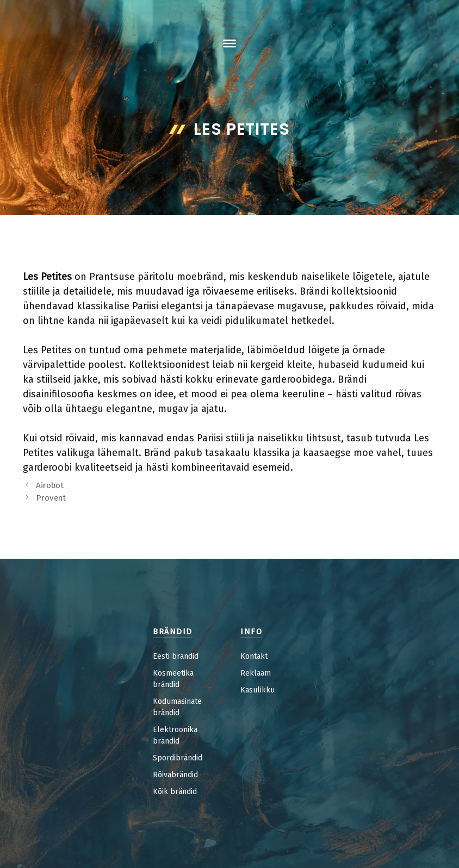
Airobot (50, 485)
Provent (51, 498)
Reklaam (256, 673)
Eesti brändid (176, 656)
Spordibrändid (178, 758)
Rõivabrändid (175, 775)
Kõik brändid (175, 792)
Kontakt (254, 656)
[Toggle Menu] (230, 43)
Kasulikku (258, 690)
